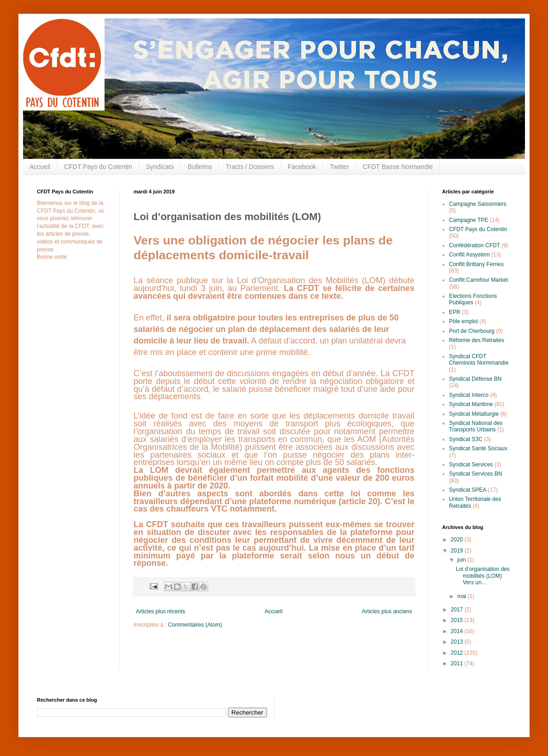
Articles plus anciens (387, 611)
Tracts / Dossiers (250, 167)
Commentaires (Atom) (195, 625)
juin (462, 560)
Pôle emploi (463, 321)
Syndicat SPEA (468, 490)
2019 (458, 551)
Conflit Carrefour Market (478, 280)
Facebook (302, 167)
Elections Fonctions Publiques (473, 299)
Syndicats (160, 167)
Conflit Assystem (469, 255)
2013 (458, 642)
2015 (458, 620)
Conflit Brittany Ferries (476, 264)
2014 (458, 631)
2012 (458, 653)
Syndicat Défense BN (475, 379)
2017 (458, 610)
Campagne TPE (469, 220)
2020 (458, 540)
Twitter (339, 167)
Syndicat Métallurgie (474, 414)
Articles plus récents (160, 611)
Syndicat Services (471, 465)
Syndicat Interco (469, 395)
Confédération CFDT (475, 245)
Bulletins (200, 167)
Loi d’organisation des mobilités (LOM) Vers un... (483, 576)
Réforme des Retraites (477, 340)
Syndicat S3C (466, 439)
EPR (455, 312)
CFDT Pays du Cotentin (98, 167)
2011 (458, 663)
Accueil (40, 167)
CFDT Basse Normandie (398, 167)
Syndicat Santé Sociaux (478, 448)
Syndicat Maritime (471, 404)
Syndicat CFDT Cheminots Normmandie (479, 360)
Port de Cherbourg (472, 331)
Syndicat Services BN (475, 474)
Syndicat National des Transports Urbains (476, 426)
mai (463, 596)
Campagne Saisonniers (478, 204)
